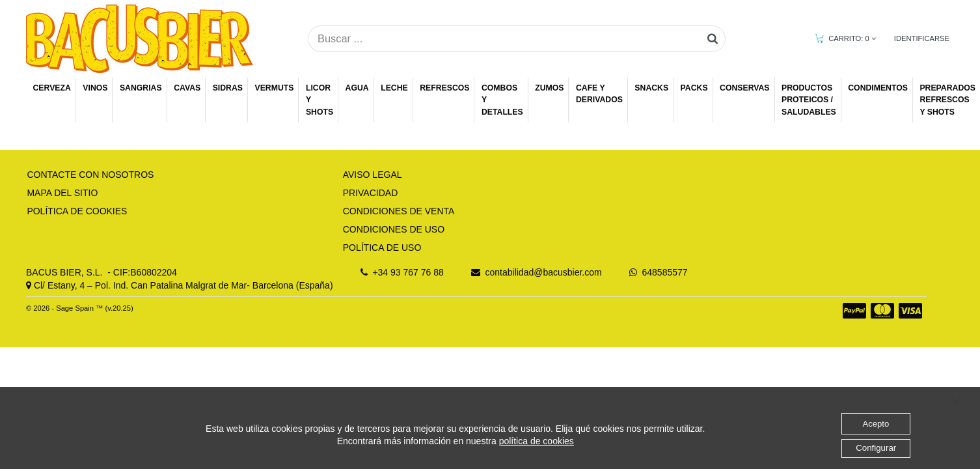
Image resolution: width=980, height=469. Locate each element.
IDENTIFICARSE (922, 38)
